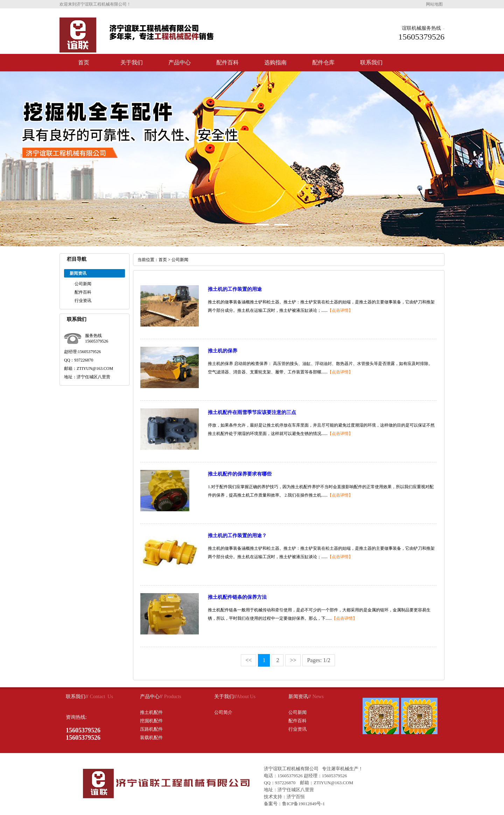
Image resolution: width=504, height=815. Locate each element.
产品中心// (151, 697)
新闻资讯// (300, 697)
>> (293, 660)
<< (248, 660)
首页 (84, 62)
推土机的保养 (223, 351)
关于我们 (132, 62)
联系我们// (77, 697)
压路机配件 (151, 729)
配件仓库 (323, 62)
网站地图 (434, 4)
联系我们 (371, 62)
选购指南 (275, 62)
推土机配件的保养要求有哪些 (240, 474)
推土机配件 (151, 712)
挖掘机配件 (151, 721)
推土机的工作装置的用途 (235, 289)
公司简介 (223, 712)
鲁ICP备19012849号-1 (303, 804)
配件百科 (227, 62)
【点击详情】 (340, 310)
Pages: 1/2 (318, 660)
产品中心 (180, 62)
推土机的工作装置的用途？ (237, 536)
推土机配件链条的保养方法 (237, 597)
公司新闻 (83, 284)
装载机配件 (151, 737)
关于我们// (225, 697)
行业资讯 (83, 301)
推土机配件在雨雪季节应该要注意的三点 (252, 412)
